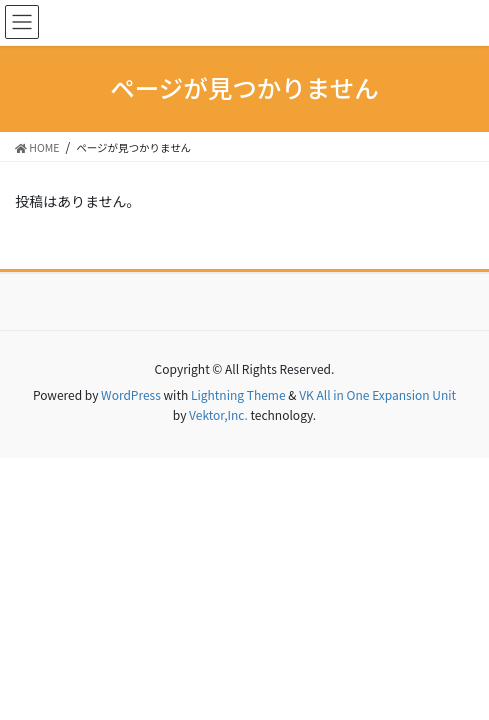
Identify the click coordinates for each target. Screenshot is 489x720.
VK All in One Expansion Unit (377, 394)
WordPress (131, 394)
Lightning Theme (238, 394)
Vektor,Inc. (218, 414)
